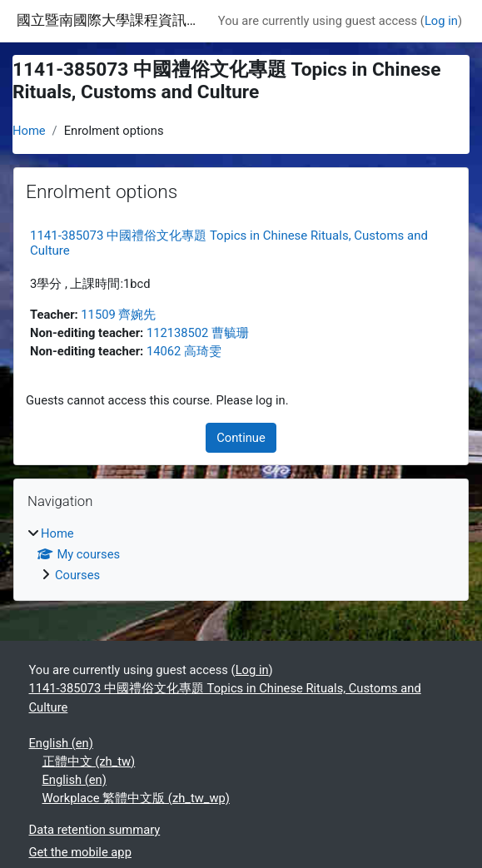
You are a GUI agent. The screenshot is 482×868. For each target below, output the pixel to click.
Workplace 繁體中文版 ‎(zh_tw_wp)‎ (136, 798)
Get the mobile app (80, 852)
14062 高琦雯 (184, 351)
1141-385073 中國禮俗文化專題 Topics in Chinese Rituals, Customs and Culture (225, 697)
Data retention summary (95, 830)
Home (29, 131)
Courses (77, 575)
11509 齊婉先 (118, 315)
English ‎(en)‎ (61, 743)
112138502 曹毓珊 (198, 333)
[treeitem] (241, 554)
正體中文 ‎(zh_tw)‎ (89, 761)
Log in (441, 21)
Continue (241, 438)
